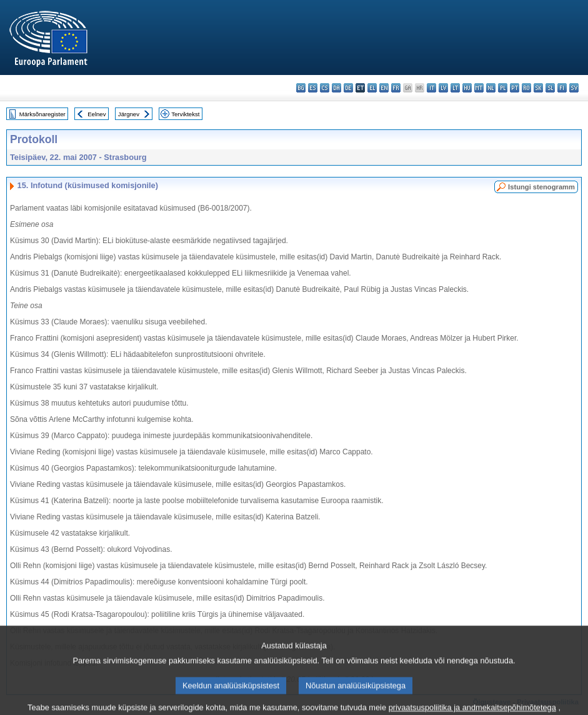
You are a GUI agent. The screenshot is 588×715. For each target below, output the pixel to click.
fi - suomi (562, 88)
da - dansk (336, 88)
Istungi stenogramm (541, 187)
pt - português (515, 88)
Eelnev (97, 114)
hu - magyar (467, 88)
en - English (384, 88)
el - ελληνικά (372, 88)
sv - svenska (574, 88)
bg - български (301, 88)
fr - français (396, 88)
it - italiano (431, 88)
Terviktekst (185, 114)
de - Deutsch (348, 88)
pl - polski (503, 88)
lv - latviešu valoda (443, 88)
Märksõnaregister (42, 114)
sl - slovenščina (550, 88)
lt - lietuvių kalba (455, 88)
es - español (313, 88)
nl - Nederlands (491, 88)
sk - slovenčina (538, 88)
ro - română (526, 88)
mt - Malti (479, 88)
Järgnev (129, 114)
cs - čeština (325, 88)
